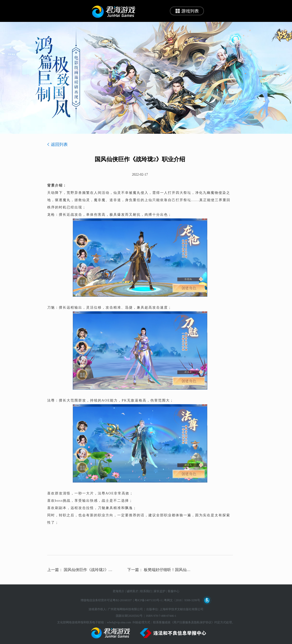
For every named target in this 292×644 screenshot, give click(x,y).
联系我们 (146, 591)
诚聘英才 (132, 591)
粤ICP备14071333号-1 (148, 600)
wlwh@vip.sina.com (119, 622)
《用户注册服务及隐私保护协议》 (192, 622)
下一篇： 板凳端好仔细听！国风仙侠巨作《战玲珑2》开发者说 (160, 570)
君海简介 (119, 591)
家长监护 (160, 591)
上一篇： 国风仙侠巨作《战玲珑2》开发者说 (80, 570)
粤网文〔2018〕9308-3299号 (182, 600)
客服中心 (173, 591)
